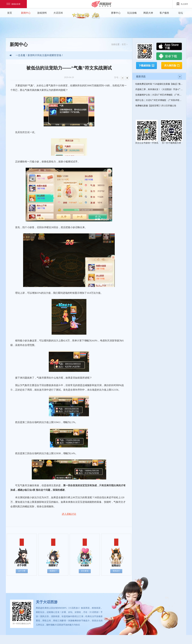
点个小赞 (22, 571)
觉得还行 (116, 571)
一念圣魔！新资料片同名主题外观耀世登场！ (40, 55)
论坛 (181, 13)
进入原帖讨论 (69, 514)
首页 (10, 13)
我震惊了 (53, 571)
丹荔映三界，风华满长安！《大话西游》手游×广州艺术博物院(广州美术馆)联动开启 (159, 89)
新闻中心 (26, 13)
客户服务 (164, 13)
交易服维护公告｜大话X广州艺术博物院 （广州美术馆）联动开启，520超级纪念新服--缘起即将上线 (159, 95)
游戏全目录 (13, 4)
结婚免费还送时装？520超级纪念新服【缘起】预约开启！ (159, 84)
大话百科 (58, 13)
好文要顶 (85, 571)
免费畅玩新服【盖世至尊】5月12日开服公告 (156, 106)
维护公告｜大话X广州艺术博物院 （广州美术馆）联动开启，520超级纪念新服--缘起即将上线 (159, 100)
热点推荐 (182, 4)
